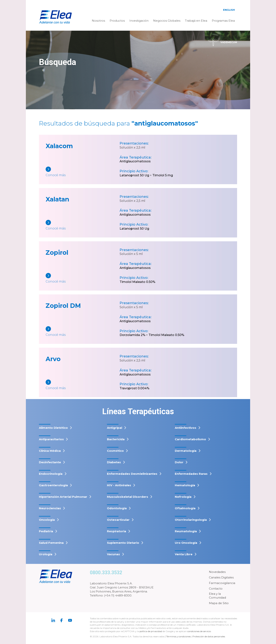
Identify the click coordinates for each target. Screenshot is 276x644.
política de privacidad (151, 631)
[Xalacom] (83, 172)
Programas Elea (223, 21)
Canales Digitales (221, 577)
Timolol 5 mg (163, 175)
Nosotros (98, 21)
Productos (117, 21)
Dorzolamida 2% (132, 335)
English (229, 10)
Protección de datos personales (210, 636)
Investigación (139, 21)
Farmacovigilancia (222, 583)
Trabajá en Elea (196, 21)
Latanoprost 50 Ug (134, 175)
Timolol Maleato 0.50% (137, 282)
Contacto (216, 589)
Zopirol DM (63, 306)
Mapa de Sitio (219, 603)
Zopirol (57, 253)
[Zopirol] (83, 278)
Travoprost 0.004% (134, 388)
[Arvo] (83, 385)
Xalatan (57, 199)
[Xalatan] (83, 225)
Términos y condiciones (179, 636)
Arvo (53, 359)
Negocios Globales (167, 21)
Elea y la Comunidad (217, 596)
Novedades (217, 572)
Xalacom (59, 146)
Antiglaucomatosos (135, 161)
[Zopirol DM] (83, 332)
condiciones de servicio (200, 631)
